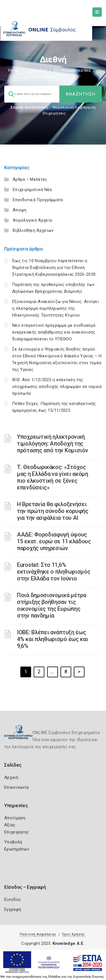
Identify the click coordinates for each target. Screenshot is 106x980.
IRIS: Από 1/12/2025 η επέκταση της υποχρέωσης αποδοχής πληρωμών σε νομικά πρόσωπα (57, 387)
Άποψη (20, 210)
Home (14, 70)
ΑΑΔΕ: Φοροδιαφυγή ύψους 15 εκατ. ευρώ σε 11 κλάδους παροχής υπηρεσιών (54, 541)
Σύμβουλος (36, 70)
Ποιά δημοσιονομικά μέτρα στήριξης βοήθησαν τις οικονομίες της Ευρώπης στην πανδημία (52, 605)
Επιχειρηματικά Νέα (72, 70)
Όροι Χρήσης (73, 934)
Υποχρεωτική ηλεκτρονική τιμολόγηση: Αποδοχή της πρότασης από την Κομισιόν (53, 444)
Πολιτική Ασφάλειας (38, 934)
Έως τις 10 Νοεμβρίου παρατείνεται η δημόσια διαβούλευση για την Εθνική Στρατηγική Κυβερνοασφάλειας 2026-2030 (54, 268)
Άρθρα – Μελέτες (30, 179)
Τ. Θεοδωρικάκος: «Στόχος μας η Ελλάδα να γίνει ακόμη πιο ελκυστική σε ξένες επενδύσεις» (53, 477)
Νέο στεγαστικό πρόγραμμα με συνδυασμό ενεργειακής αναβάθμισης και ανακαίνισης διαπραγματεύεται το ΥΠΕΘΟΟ (54, 332)
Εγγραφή (13, 909)
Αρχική (11, 777)
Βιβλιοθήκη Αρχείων (33, 230)
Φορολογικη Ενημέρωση (74, 107)
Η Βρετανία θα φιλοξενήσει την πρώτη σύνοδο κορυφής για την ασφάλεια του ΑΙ (53, 511)
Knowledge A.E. (69, 943)
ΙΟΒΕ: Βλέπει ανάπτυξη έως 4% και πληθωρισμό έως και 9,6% (53, 639)
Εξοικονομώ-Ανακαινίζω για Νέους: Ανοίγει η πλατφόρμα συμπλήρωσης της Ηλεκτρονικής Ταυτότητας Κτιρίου (56, 308)
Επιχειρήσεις (54, 113)
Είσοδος (13, 900)
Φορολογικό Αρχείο (33, 220)
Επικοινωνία (16, 787)
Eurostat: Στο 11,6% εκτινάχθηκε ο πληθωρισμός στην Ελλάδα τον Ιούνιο (54, 572)
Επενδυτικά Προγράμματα (38, 200)
